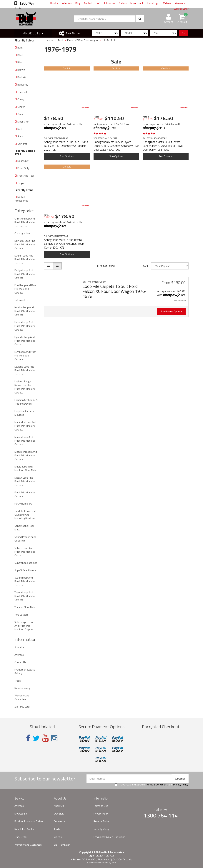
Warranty (180, 3)
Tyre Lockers (21, 615)
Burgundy (23, 84)
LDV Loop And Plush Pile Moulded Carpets (25, 355)
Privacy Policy (181, 784)
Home (50, 40)
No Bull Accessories (21, 199)
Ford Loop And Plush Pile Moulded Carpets (26, 289)
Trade (18, 681)
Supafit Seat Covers (25, 570)
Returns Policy (22, 688)
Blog (78, 3)
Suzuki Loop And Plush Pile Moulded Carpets (25, 581)
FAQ (98, 3)
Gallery (123, 3)
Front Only (23, 168)
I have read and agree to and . (152, 785)
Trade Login (153, 3)
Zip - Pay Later (22, 707)
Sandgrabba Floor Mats (24, 528)
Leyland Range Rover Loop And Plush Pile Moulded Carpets (25, 387)
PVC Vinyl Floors (23, 503)
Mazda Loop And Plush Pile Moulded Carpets (25, 441)
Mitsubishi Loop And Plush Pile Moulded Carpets (26, 455)
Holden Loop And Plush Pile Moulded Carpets (25, 311)
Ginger (21, 107)
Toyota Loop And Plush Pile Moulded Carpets (25, 596)
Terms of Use (101, 806)
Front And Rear (26, 176)
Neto (114, 863)
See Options (67, 156)
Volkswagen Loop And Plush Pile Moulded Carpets (24, 626)
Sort (145, 266)
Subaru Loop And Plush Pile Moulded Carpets (25, 552)
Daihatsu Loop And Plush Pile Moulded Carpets (25, 244)
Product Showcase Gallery (25, 671)
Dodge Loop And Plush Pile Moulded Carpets (25, 274)
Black (20, 55)
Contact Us (20, 662)
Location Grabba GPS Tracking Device (26, 402)
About (54, 3)
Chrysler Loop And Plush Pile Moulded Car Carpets (25, 222)
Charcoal (22, 92)
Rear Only (23, 161)
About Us (19, 647)
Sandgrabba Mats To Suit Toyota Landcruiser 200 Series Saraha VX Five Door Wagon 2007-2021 (116, 146)
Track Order (21, 837)
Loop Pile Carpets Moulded (24, 413)
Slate (20, 136)
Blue (20, 62)
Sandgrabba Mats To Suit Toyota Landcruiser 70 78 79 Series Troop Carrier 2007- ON (64, 244)
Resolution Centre (24, 829)
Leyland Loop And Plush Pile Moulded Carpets (25, 370)
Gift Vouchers (22, 300)
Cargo (21, 183)
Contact (88, 3)
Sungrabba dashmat (26, 563)
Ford (60, 40)
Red (20, 129)
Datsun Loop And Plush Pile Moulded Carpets (25, 259)
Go (183, 33)
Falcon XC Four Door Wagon (83, 40)
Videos (167, 3)
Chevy (21, 99)
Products (33, 33)
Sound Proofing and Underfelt (25, 539)
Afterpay (19, 655)
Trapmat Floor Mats (25, 607)
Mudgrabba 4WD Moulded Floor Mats (25, 468)
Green (21, 114)
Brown (21, 70)
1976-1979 (109, 40)
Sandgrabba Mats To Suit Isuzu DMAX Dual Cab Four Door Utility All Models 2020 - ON (66, 146)
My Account (137, 3)
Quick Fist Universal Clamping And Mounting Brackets (25, 515)
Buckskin (22, 77)
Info (64, 128)
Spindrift (22, 144)
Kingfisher (23, 122)
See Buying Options (171, 311)
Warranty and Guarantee (22, 697)
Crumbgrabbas (23, 233)
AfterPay (67, 3)
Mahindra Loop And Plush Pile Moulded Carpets (25, 426)
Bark (20, 47)
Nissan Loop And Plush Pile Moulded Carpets (25, 481)
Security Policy (101, 829)
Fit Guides (110, 3)
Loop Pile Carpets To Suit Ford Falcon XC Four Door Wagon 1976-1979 (115, 291)
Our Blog (59, 813)
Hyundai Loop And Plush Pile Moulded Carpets (25, 341)
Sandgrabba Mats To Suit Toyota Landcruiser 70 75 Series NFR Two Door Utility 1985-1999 (163, 146)
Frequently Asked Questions (109, 837)
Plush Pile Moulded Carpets (25, 494)
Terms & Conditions (157, 784)
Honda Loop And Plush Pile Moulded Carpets (25, 326)
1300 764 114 (24, 6)
